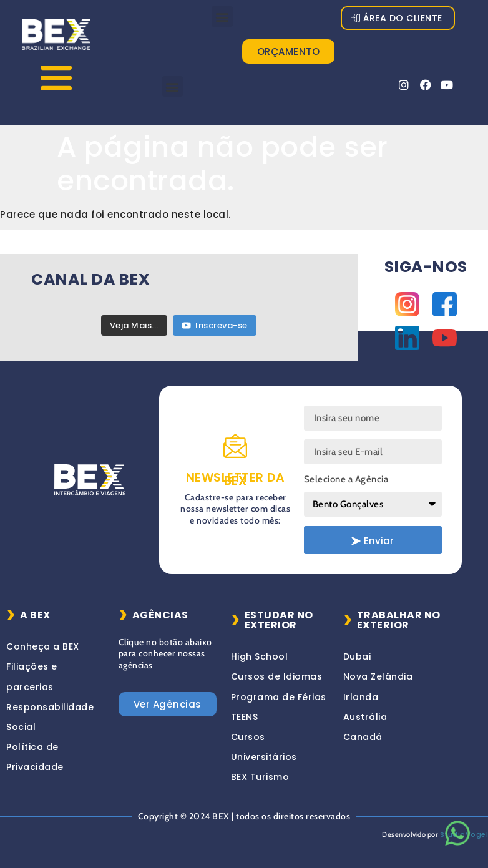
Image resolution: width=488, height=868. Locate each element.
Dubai (357, 656)
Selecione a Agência (346, 479)
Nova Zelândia (378, 676)
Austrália (365, 717)
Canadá (363, 737)
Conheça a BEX (43, 646)
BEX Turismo (260, 777)
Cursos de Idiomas (277, 676)
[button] (222, 17)
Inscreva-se (215, 325)
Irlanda (361, 697)
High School (260, 656)
